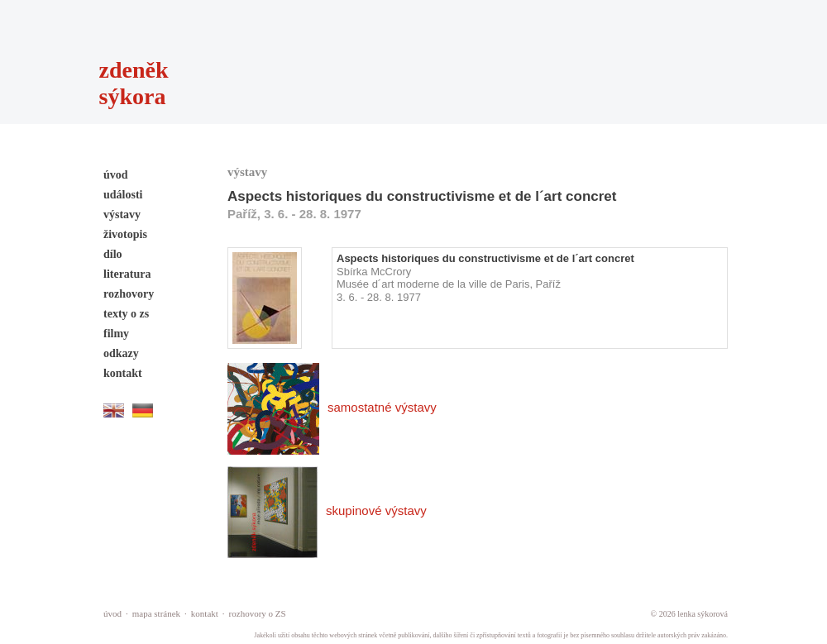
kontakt (123, 373)
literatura (127, 274)
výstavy (122, 215)
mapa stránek (156, 613)
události (123, 195)
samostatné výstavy (332, 407)
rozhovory (129, 294)
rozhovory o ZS (258, 613)
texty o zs (126, 314)
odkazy (121, 353)
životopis (125, 234)
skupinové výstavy (327, 510)
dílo (113, 254)
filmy (116, 334)
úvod (116, 175)
